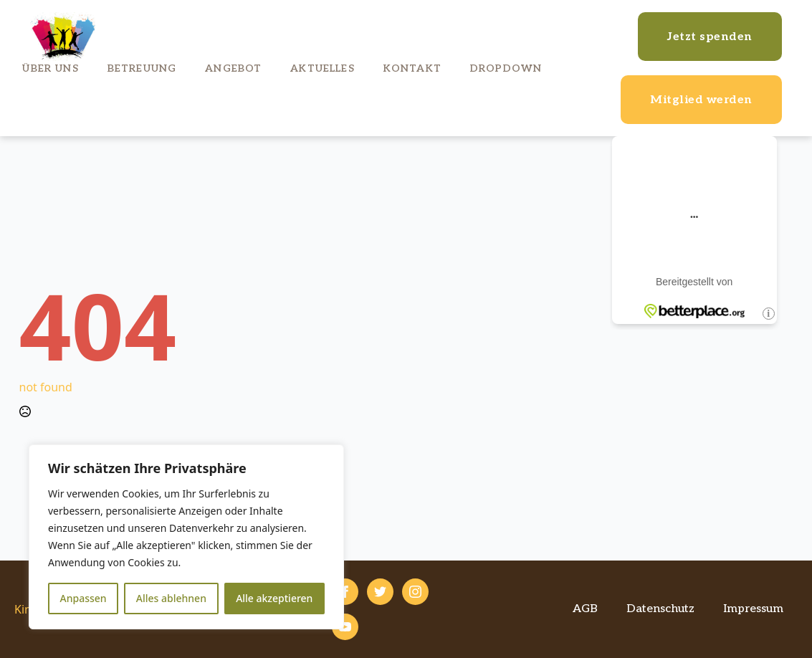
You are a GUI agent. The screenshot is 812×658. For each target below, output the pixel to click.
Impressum (753, 609)
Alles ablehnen (171, 598)
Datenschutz (660, 609)
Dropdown (506, 68)
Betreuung (142, 68)
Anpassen (83, 598)
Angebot (233, 68)
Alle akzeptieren (274, 598)
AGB (585, 609)
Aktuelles (322, 68)
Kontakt (412, 68)
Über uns (50, 68)
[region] (186, 537)
